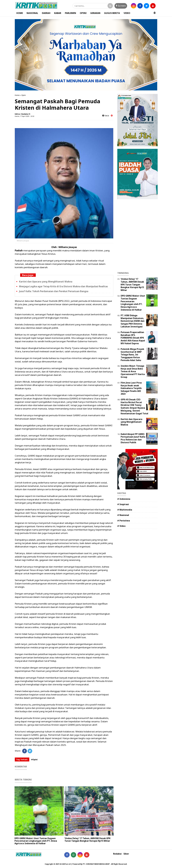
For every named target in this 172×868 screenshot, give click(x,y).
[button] (155, 12)
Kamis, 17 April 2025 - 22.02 (24, 116)
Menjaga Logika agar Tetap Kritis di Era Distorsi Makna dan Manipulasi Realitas (63, 286)
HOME (20, 13)
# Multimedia (125, 510)
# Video (121, 526)
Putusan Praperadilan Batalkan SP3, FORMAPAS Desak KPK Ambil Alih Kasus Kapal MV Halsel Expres (133, 338)
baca (106, 116)
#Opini (34, 759)
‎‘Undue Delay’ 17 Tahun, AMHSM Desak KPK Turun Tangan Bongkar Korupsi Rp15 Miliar (87, 840)
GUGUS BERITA (112, 13)
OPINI (83, 13)
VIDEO (127, 13)
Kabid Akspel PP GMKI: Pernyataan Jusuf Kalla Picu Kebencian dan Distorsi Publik (133, 438)
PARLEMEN (70, 13)
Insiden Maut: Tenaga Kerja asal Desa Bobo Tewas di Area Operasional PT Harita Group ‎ (133, 371)
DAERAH (46, 13)
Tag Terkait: (22, 759)
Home (17, 95)
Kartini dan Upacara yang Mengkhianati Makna (46, 282)
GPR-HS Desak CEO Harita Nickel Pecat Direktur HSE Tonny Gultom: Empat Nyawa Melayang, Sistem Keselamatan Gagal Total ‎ (135, 406)
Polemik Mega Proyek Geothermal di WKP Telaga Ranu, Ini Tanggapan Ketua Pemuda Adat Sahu (132, 355)
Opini (24, 95)
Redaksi (117, 854)
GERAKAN (95, 13)
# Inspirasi (123, 504)
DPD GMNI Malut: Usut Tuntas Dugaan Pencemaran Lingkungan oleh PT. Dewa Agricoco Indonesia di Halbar (36, 841)
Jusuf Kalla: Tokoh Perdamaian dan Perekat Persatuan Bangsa (54, 291)
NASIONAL (32, 13)
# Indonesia (124, 499)
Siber (126, 854)
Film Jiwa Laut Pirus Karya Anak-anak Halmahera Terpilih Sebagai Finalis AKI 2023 (131, 388)
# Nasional (123, 515)
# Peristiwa (124, 521)
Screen (121, 6)
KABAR (58, 13)
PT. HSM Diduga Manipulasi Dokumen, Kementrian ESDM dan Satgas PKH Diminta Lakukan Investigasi (133, 321)
